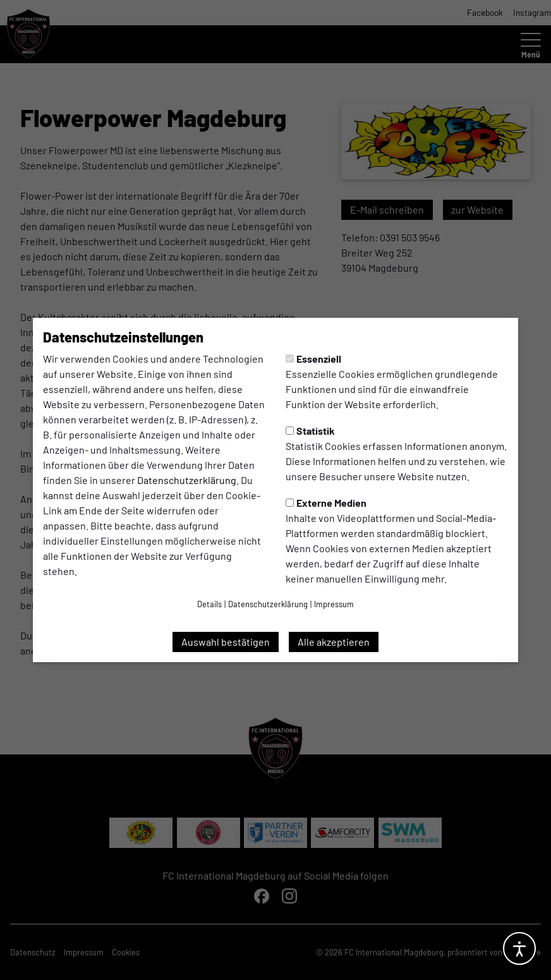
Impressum (334, 604)
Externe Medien (326, 503)
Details (209, 604)
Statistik (310, 431)
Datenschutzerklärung (187, 480)
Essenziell (313, 359)
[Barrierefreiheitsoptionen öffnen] (519, 948)
